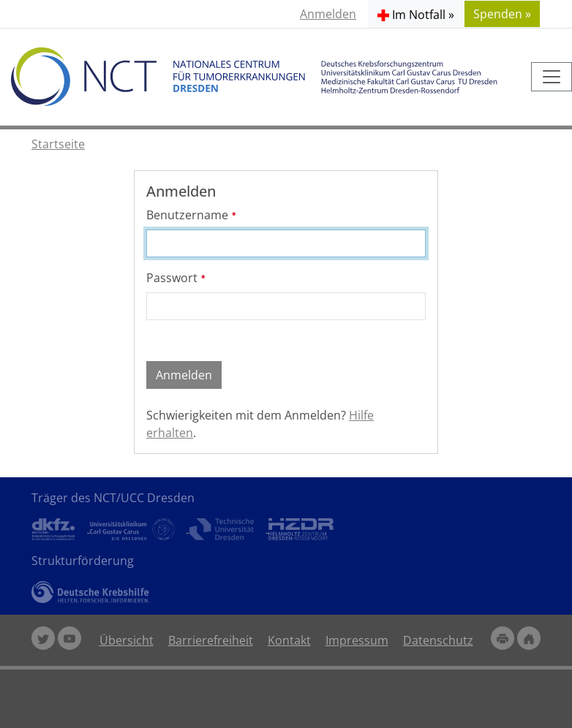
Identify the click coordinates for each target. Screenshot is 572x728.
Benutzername (192, 215)
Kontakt (289, 640)
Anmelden (328, 14)
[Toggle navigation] (552, 77)
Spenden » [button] (502, 14)
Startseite (58, 144)
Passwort (176, 278)
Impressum (357, 640)
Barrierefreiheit (211, 640)
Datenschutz (438, 640)
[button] (416, 14)
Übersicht (127, 640)
